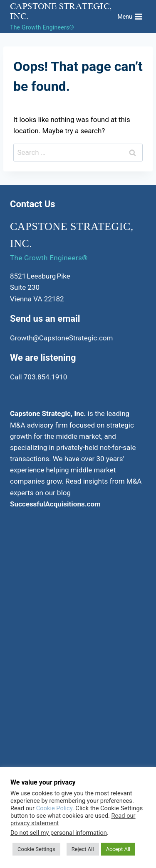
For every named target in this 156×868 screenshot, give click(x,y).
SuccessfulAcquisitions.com (55, 504)
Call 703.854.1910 (38, 377)
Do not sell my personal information (59, 833)
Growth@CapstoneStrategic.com (61, 338)
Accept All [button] (118, 849)
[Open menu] (130, 17)
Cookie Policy (54, 808)
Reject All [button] (83, 849)
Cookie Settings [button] (36, 849)
